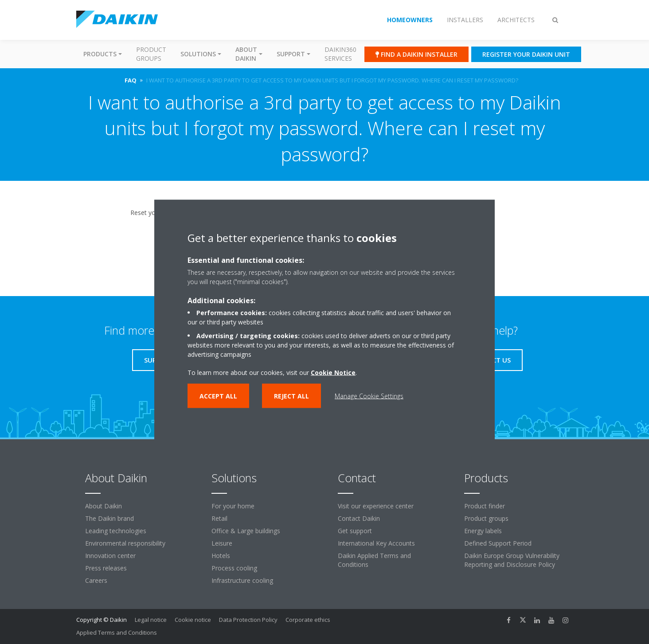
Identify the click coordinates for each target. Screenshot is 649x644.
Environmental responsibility (125, 543)
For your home (233, 506)
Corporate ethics (308, 620)
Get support (355, 531)
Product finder (485, 506)
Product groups (151, 54)
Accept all (218, 396)
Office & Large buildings (246, 531)
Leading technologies (116, 531)
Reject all (291, 396)
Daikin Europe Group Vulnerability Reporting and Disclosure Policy (512, 560)
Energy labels (483, 531)
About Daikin (104, 506)
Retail (219, 518)
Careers (96, 580)
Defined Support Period (498, 543)
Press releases (106, 568)
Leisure (222, 543)
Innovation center (110, 556)
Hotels (221, 556)
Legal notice (151, 620)
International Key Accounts (376, 543)
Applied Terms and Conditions (117, 632)
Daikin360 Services (340, 54)
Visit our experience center (376, 506)
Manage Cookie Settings (369, 396)
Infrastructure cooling (242, 580)
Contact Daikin (359, 518)
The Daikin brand (109, 518)
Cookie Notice (333, 372)
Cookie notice (193, 620)
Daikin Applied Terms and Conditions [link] (374, 560)
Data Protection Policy (248, 620)
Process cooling (234, 568)
